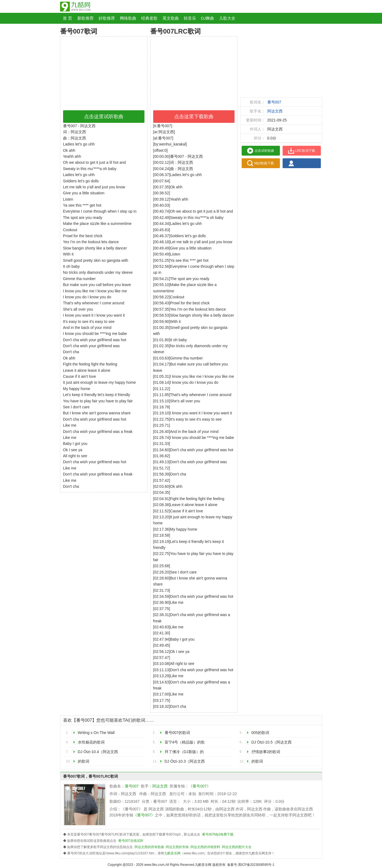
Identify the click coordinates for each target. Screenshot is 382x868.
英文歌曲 (171, 18)
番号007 (274, 102)
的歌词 (84, 761)
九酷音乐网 (172, 853)
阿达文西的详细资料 (205, 847)
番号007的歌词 (177, 733)
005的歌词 (260, 733)
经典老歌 (149, 18)
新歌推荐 (85, 18)
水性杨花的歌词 (91, 742)
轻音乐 (190, 18)
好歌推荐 (107, 18)
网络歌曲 (128, 18)
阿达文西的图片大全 (237, 847)
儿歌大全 (227, 18)
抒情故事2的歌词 (266, 752)
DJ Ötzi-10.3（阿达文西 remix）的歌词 (185, 762)
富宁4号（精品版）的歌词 (185, 743)
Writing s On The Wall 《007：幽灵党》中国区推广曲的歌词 (98, 734)
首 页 (67, 18)
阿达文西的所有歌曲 (149, 847)
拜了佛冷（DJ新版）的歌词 (184, 753)
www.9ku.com (154, 865)
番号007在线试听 (131, 841)
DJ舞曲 (208, 18)
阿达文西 (275, 111)
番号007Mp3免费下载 (218, 834)
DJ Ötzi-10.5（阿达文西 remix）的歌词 (272, 743)
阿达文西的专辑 (177, 847)
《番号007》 (199, 786)
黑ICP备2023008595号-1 (256, 865)
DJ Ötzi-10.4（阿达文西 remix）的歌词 (98, 753)
